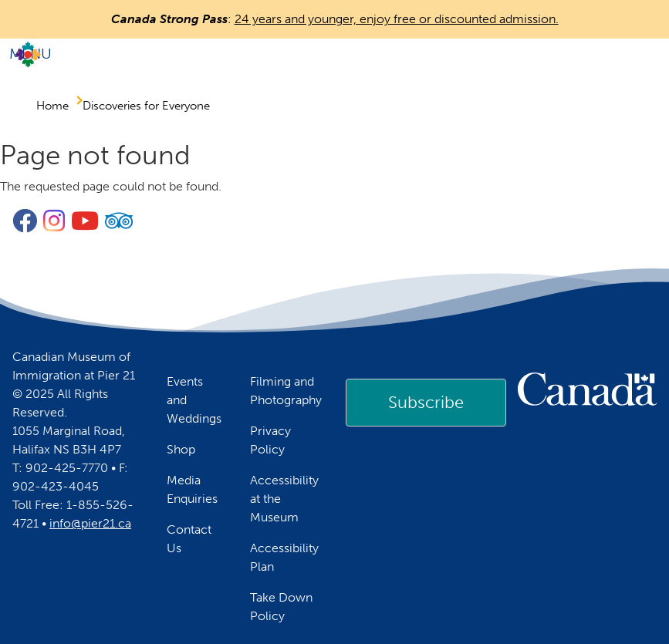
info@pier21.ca (90, 523)
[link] (426, 403)
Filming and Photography (286, 391)
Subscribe (426, 402)
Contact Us (189, 539)
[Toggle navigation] (334, 54)
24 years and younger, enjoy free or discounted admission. (397, 19)
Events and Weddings (194, 400)
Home (52, 106)
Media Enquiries (192, 489)
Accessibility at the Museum (284, 499)
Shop (181, 449)
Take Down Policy (281, 607)
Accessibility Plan (284, 557)
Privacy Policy (270, 440)
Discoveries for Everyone (146, 106)
